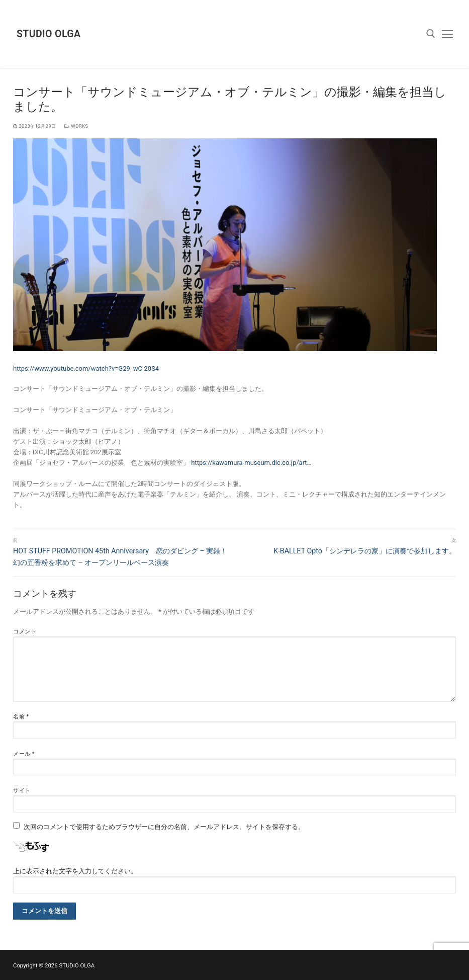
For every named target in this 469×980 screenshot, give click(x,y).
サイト (22, 791)
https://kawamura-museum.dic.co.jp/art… (251, 463)
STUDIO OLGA (49, 34)
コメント (25, 632)
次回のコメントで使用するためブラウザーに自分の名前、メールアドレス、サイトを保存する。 (164, 827)
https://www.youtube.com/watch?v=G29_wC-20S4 (86, 369)
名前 (21, 717)
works (76, 126)
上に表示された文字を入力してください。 (75, 871)
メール (24, 754)
